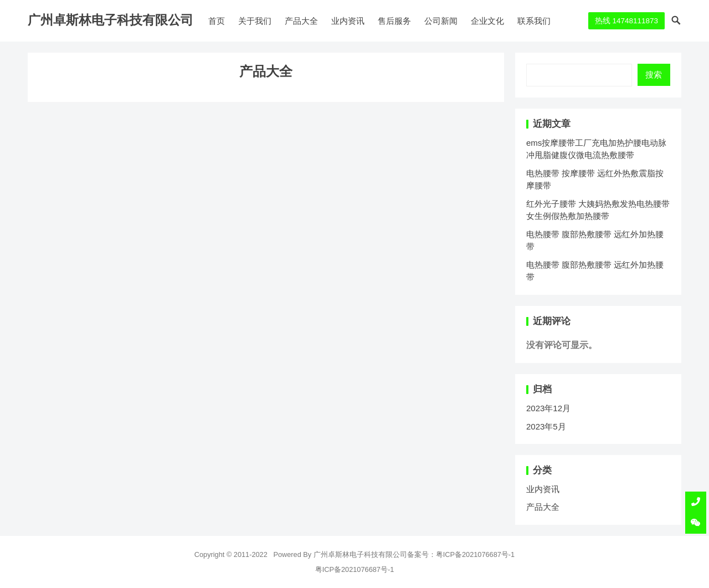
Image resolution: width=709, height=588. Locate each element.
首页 (217, 21)
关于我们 (255, 21)
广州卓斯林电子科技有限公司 (111, 20)
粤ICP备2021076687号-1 (476, 554)
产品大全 (301, 21)
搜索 (654, 75)
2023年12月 (548, 408)
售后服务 (394, 21)
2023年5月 (546, 426)
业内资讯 (348, 21)
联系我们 (534, 21)
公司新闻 (441, 21)
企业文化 (487, 21)
